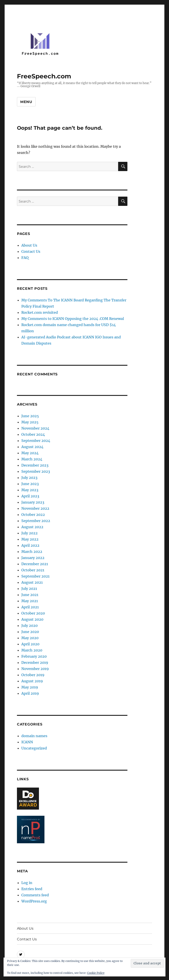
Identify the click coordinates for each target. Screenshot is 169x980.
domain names (34, 736)
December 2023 (35, 465)
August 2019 (32, 681)
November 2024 (35, 428)
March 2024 (32, 459)
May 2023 (30, 490)
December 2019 (35, 663)
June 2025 (30, 416)
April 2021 (30, 607)
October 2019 (33, 675)
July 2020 (29, 626)
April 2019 (30, 693)
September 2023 (36, 471)
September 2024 (36, 441)
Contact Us (31, 251)
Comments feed (35, 895)
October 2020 (33, 613)
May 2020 (30, 638)
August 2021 (32, 582)
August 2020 (32, 619)
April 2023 (30, 496)
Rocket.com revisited (40, 312)
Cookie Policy (96, 973)
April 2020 (30, 644)
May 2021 (30, 601)
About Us (29, 245)
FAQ (25, 258)
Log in (27, 883)
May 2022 (30, 539)
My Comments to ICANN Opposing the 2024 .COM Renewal (73, 319)
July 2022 (29, 533)
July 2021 (29, 589)
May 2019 (30, 687)
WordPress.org (34, 901)
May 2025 (30, 422)
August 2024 (32, 447)
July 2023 (29, 478)
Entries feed (32, 889)
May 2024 (30, 453)
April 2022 (30, 545)
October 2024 (33, 434)
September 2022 (36, 521)
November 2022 (35, 508)
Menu (26, 102)
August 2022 (32, 527)
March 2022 (32, 552)
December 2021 (35, 564)
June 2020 (30, 632)
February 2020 (34, 656)
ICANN (27, 742)
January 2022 (33, 558)
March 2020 (32, 650)
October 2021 (33, 570)
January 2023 (33, 502)
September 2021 (35, 576)
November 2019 (35, 669)
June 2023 (30, 484)
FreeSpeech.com (44, 76)
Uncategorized (34, 748)
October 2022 (33, 515)
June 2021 (30, 595)
